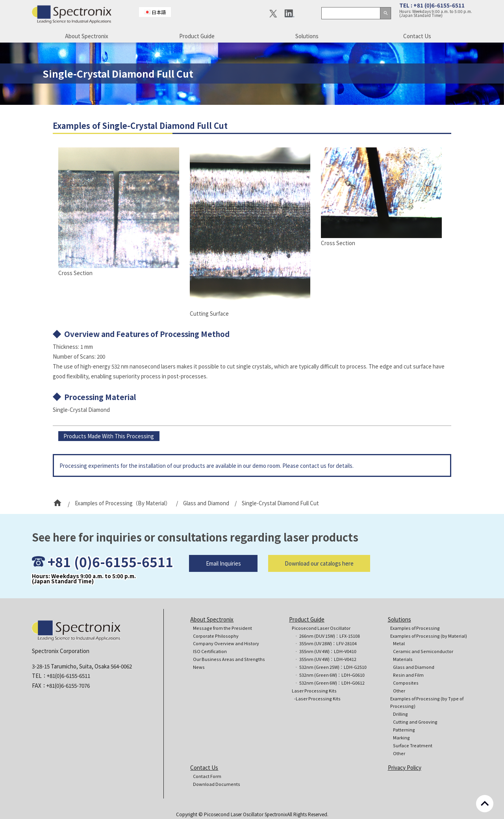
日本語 (159, 12)
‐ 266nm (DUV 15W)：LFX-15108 (327, 636)
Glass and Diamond (414, 667)
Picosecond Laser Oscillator (321, 628)
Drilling (400, 714)
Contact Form (207, 776)
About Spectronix (87, 36)
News (199, 667)
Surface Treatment (413, 745)
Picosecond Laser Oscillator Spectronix (246, 814)
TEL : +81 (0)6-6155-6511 (432, 5)
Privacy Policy (405, 767)
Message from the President (222, 628)
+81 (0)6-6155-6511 (110, 576)
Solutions (307, 36)
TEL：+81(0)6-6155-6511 (61, 676)
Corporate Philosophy (216, 636)
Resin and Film (408, 675)
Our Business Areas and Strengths (229, 659)
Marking (401, 738)
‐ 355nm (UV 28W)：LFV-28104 (325, 643)
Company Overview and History (226, 643)
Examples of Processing (415, 628)
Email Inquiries (223, 578)
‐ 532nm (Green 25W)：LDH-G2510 (330, 667)
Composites (406, 683)
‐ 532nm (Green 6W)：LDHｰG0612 (329, 683)
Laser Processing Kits (314, 691)
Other (399, 691)
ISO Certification (210, 651)
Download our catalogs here (319, 578)
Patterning (404, 730)
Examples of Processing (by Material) (429, 636)
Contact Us (417, 36)
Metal (399, 643)
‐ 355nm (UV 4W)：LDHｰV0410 (325, 651)
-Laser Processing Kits (317, 699)
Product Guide (197, 36)
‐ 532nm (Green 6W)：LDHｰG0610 (329, 675)
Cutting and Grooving (415, 722)
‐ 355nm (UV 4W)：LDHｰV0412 (325, 659)
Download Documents (217, 784)
